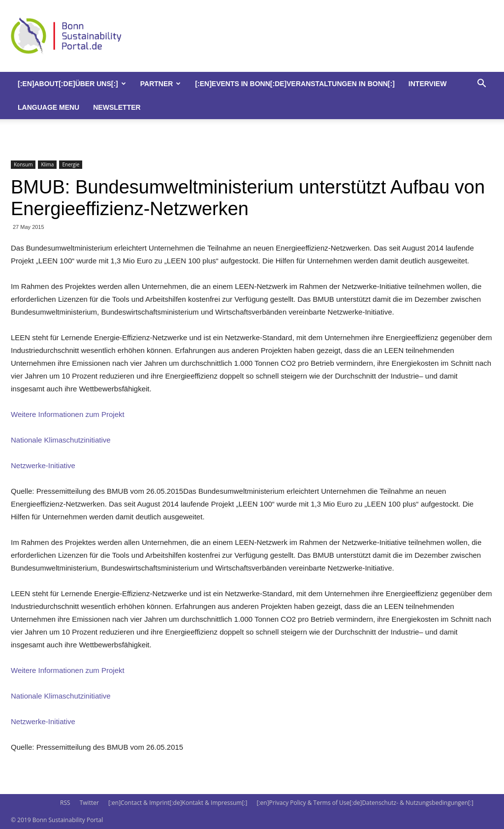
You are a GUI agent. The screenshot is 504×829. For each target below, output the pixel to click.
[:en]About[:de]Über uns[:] (72, 84)
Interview (428, 84)
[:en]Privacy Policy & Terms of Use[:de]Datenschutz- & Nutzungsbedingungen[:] (365, 803)
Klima (47, 164)
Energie (71, 164)
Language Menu (48, 107)
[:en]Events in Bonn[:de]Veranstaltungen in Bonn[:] (295, 84)
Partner (161, 84)
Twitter (89, 803)
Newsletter (117, 107)
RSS (65, 803)
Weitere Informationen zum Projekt (68, 414)
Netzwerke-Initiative (43, 465)
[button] (481, 84)
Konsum (23, 164)
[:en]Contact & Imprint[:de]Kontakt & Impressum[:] (178, 803)
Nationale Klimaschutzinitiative (61, 440)
